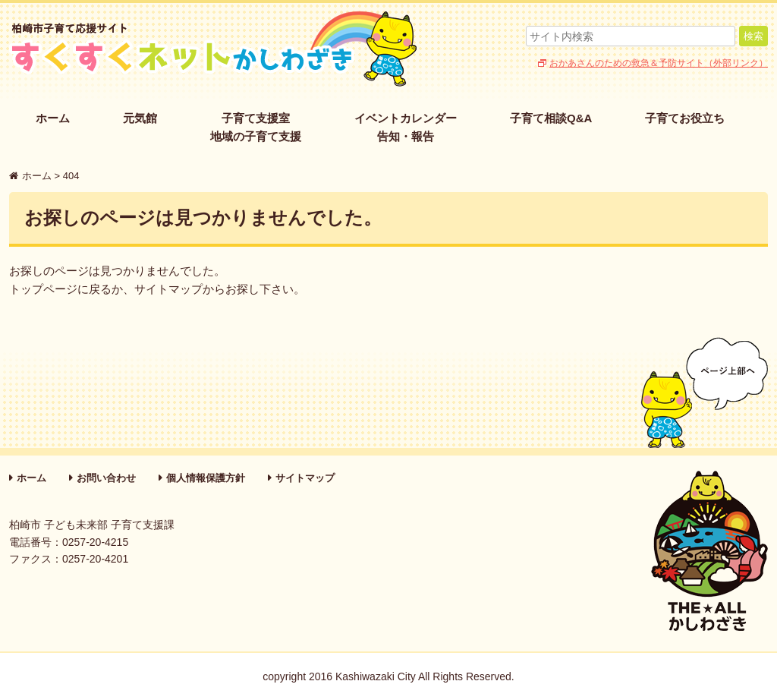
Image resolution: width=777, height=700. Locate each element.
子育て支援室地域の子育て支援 (256, 127)
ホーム (53, 118)
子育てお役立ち (685, 118)
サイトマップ (168, 289)
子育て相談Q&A (551, 118)
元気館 (140, 118)
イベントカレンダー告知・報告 (406, 127)
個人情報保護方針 (206, 478)
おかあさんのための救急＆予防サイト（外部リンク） (659, 63)
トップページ (43, 289)
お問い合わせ (106, 478)
